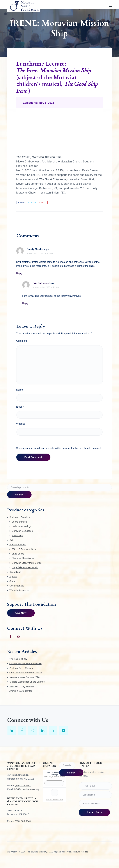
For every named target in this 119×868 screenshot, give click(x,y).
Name (20, 390)
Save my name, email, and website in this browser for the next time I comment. (59, 448)
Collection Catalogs (22, 526)
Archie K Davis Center (21, 691)
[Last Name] (95, 795)
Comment (22, 341)
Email (20, 407)
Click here (84, 772)
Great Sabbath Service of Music (26, 673)
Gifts (12, 540)
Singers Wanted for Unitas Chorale (27, 682)
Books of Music (20, 522)
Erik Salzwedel (41, 283)
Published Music (18, 545)
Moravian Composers (23, 531)
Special (13, 577)
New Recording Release (22, 686)
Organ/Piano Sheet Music (25, 567)
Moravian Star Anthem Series (27, 563)
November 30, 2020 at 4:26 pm (46, 287)
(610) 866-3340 (23, 821)
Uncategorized (17, 586)
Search (19, 495)
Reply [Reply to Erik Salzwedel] (25, 303)
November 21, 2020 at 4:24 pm (40, 253)
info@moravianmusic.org (27, 789)
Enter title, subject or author (54, 777)
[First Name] (95, 786)
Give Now (21, 613)
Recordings (15, 572)
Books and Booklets (20, 517)
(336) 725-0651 (23, 786)
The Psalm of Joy (18, 659)
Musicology (17, 535)
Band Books (18, 554)
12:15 (59, 170)
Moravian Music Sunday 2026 (25, 677)
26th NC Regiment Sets (24, 549)
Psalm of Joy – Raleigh (21, 668)
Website (21, 424)
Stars (12, 581)
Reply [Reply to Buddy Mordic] (19, 273)
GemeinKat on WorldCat (54, 800)
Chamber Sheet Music (23, 558)
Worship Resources (19, 590)
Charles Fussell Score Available (26, 663)
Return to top (81, 852)
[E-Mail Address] (95, 804)
